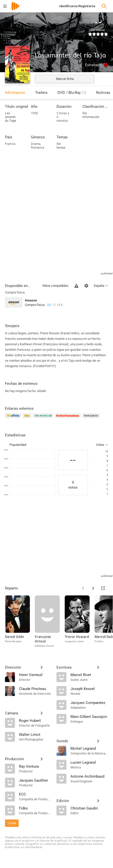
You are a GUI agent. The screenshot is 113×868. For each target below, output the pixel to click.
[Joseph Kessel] (89, 689)
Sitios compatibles (55, 286)
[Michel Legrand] (89, 748)
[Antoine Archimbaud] (89, 776)
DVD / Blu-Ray (72, 93)
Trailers (41, 93)
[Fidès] (35, 808)
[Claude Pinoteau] (35, 689)
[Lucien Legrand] (89, 762)
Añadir (42, 391)
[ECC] (35, 794)
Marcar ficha (65, 79)
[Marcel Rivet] (89, 675)
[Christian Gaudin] (89, 808)
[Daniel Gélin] (20, 623)
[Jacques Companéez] (89, 702)
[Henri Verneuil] (35, 675)
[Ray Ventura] (35, 766)
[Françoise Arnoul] (50, 623)
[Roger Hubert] (35, 720)
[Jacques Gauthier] (35, 780)
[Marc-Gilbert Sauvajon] (89, 716)
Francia (10, 144)
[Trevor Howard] (80, 623)
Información (15, 93)
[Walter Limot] (35, 734)
